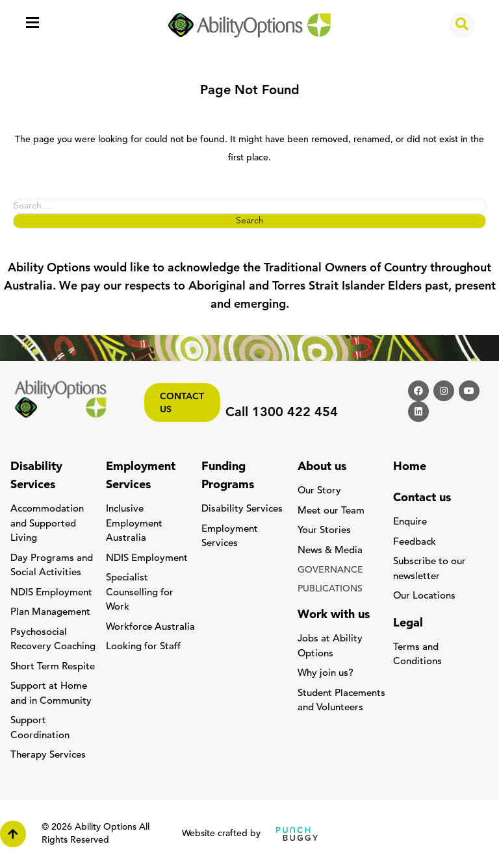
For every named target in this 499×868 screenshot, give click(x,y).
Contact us (182, 403)
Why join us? (326, 674)
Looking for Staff (143, 647)
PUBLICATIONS (330, 589)
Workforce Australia (150, 627)
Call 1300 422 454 (282, 413)
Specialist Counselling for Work (140, 593)
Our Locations (424, 596)
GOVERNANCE (330, 570)
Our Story (319, 491)
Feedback (415, 542)
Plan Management (50, 613)
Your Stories (324, 531)
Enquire (410, 522)
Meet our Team (331, 511)
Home (410, 467)
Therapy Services (48, 755)
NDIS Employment (51, 593)
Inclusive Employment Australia (134, 524)
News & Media (330, 551)
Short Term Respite (53, 667)
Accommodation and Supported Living (47, 524)
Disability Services (242, 509)
